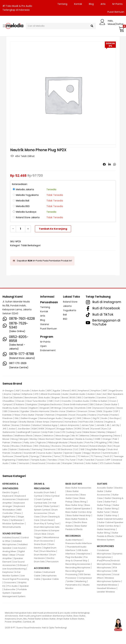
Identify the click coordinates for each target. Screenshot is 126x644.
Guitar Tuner (103, 512)
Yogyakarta (70, 310)
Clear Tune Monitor (36, 401)
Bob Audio (45, 398)
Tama (57, 456)
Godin (104, 418)
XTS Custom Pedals (110, 463)
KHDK (42, 429)
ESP (116, 411)
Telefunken (23, 460)
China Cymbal (52, 496)
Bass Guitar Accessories (78, 488)
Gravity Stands (27, 422)
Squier (78, 453)
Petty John (29, 442)
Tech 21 (108, 456)
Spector (58, 453)
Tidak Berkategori (31, 245)
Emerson (83, 411)
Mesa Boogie (63, 436)
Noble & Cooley (84, 439)
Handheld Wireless (107, 585)
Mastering (81, 581)
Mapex (111, 432)
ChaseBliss (8, 401)
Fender (40, 415)
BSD (65, 319)
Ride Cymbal (51, 506)
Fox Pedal (103, 415)
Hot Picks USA (86, 422)
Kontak (78, 4)
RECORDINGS (73, 536)
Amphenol (84, 391)
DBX (92, 404)
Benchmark (31, 398)
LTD (63, 432)
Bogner (56, 398)
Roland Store (70, 302)
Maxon (38, 436)
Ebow (120, 408)
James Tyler (88, 425)
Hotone (99, 422)
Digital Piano (9, 517)
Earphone (8, 572)
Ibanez (16, 425)
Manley (102, 432)
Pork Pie (89, 442)
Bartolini (19, 398)
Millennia (85, 436)
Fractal (114, 415)
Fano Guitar (28, 415)
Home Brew (71, 422)
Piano (18, 513)
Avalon (91, 394)
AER (49, 391)
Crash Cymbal (43, 499)
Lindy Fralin (48, 432)
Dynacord (98, 408)
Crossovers (10, 582)
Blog (91, 4)
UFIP (108, 460)
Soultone (17, 453)
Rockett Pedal (71, 446)
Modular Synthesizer (13, 524)
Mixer (13, 555)
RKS (36, 446)
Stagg (87, 453)
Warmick (79, 463)
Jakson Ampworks (69, 425)
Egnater (25, 411)
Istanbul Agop (50, 425)
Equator (108, 411)
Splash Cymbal (42, 510)
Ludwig (71, 432)
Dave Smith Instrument (76, 404)
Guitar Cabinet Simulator (110, 519)
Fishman (50, 415)
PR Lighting (101, 442)
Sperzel (68, 453)
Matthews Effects (24, 436)
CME (51, 401)
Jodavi (12, 429)
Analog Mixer (9, 551)
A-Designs (8, 391)
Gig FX (96, 418)
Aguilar (57, 391)
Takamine (46, 456)
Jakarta (67, 306)
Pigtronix (41, 442)
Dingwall (44, 408)
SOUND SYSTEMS (12, 533)
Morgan (24, 439)
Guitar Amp (111, 515)
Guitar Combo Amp (109, 526)
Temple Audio (38, 460)
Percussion (53, 562)
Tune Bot (90, 460)
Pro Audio (13, 586)
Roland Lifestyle (98, 446)
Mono (117, 436)
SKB (82, 449)
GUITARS (102, 484)
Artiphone (27, 394)
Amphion (96, 391)
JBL (108, 425)
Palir (115, 439)
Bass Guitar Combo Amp (79, 512)
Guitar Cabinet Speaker (111, 522)
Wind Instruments (12, 527)
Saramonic (50, 449)
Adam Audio (38, 391)
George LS (69, 418)
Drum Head (47, 520)
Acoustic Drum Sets (44, 492)
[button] (121, 29)
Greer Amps (43, 422)
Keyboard (8, 496)
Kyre (104, 429)
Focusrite (82, 415)
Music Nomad (47, 439)
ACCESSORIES (42, 568)
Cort (57, 401)
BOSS (73, 398)
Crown (113, 401)
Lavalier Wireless (106, 592)
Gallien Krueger (29, 418)
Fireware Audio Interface (79, 543)
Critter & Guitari (99, 401)
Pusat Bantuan (49, 329)
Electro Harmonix (40, 411)
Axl (104, 394)
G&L (17, 418)
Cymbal (38, 496)
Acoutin (26, 391)
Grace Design (10, 422)
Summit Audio (110, 453)
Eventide (7, 415)
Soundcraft (30, 453)
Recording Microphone (78, 567)
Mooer (6, 439)
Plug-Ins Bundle (74, 557)
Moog (15, 439)
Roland (84, 446)
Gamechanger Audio (51, 418)
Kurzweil (96, 429)
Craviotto (66, 401)
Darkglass (32, 404)
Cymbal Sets (41, 503)
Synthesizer (17, 520)
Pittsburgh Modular (58, 442)
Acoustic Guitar (105, 488)
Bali (65, 315)
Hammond (57, 422)
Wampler (67, 463)
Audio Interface (74, 540)
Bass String (80, 502)
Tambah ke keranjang (53, 229)
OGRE (98, 439)
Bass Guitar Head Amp (79, 515)
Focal (72, 415)
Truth (80, 460)
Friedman (8, 418)
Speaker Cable (51, 579)
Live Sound (19, 548)
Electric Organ (10, 492)
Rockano (57, 446)
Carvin (112, 398)
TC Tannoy (96, 456)
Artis (103, 4)
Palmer (6, 442)
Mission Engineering (102, 436)
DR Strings (56, 408)
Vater (14, 463)
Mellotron (49, 436)
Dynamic (110, 408)
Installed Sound (11, 538)
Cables (38, 572)
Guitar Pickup (104, 505)
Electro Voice (58, 411)
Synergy (35, 456)
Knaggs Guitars (65, 429)
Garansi (45, 324)
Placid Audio (76, 442)
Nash (58, 439)
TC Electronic (69, 456)
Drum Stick (41, 534)
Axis (99, 394)
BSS (80, 398)
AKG (74, 391)
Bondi (65, 398)
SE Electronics (65, 449)
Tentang (62, 4)
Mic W (75, 436)
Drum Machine (48, 551)
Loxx (58, 432)
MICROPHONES (105, 546)
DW (89, 408)
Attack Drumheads (50, 394)
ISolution (26, 425)
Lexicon (36, 432)
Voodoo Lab (54, 463)
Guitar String (111, 509)
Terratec (52, 460)
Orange (107, 439)
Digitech (34, 408)
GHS (79, 418)
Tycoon (100, 460)
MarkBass (8, 436)
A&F (18, 391)
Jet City (115, 425)
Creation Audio (81, 401)
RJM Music (27, 446)
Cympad (7, 404)
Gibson (87, 418)
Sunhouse (8, 456)
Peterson (17, 442)
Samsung (37, 449)
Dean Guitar (111, 404)
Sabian (13, 449)
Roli (110, 446)
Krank (86, 429)
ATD (37, 394)
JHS (4, 429)
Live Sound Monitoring (14, 569)
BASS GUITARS (74, 484)
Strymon (96, 453)
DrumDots (80, 408)
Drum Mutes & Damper (47, 530)
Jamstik (100, 425)
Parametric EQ (73, 585)
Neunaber (69, 439)
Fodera (92, 415)
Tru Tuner (71, 460)
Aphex (17, 394)
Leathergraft (24, 432)
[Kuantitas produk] (21, 229)
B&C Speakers (115, 394)
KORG (78, 429)
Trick (62, 460)
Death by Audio (11, 408)
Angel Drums (116, 391)
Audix (65, 394)
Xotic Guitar (92, 463)
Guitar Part (110, 502)
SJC (76, 449)
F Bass (17, 415)
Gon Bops (115, 418)
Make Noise (90, 432)
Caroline (102, 398)
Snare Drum (40, 544)
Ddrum (99, 404)
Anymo (8, 394)
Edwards (14, 411)
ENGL (100, 411)
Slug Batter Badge (96, 449)
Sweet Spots (22, 456)
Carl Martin (89, 398)
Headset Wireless (106, 588)
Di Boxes (22, 565)
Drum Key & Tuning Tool (46, 524)
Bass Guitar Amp (74, 505)
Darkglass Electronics (50, 404)
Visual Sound (38, 463)
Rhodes (16, 446)
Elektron (72, 411)
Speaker (24, 586)
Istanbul (37, 425)
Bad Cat (8, 398)
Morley (34, 439)
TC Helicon (83, 456)
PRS (111, 442)
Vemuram (24, 463)
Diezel (24, 408)
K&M (34, 429)
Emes (92, 411)
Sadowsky (24, 449)
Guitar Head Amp (106, 529)
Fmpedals (62, 415)
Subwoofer (10, 589)
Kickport (51, 429)
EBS (6, 411)
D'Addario (19, 404)
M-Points (117, 4)
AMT (105, 391)
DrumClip (68, 408)
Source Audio (45, 453)
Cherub (20, 401)
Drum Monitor (41, 555)
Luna (79, 432)
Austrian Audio (78, 394)
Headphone (84, 554)
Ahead (66, 391)
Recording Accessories (78, 564)
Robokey (45, 446)
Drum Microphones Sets (47, 527)
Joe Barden (24, 429)
